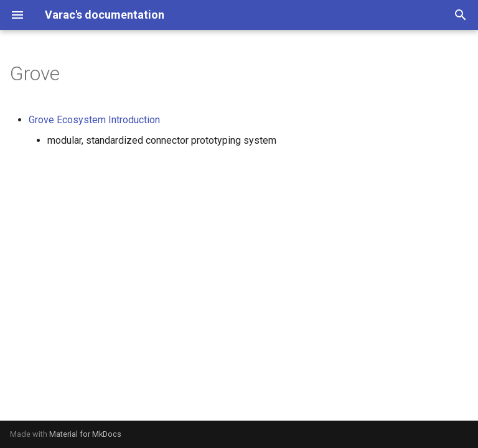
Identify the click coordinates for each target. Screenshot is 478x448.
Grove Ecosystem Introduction (94, 120)
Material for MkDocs (85, 434)
